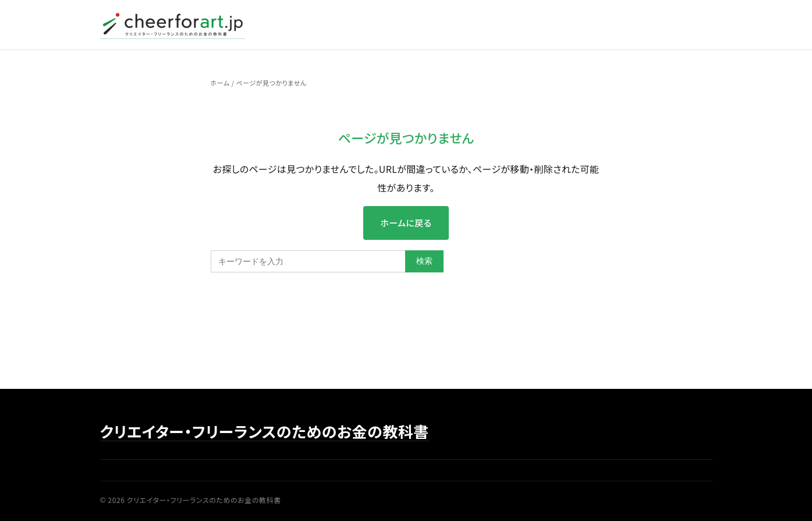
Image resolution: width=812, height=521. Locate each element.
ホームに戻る (406, 223)
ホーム (220, 83)
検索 (424, 261)
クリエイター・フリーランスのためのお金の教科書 (265, 432)
